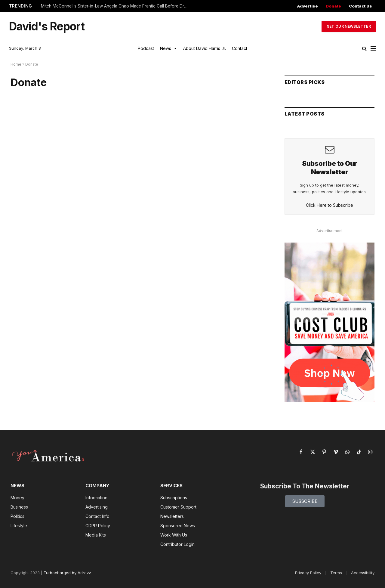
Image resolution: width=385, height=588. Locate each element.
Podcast (146, 48)
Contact (240, 48)
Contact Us (360, 6)
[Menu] (373, 49)
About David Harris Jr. (205, 48)
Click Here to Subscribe (330, 205)
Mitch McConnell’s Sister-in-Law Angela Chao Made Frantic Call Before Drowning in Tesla (116, 6)
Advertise (307, 6)
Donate (333, 6)
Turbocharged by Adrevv (67, 573)
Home (16, 64)
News (169, 48)
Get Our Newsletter (349, 26)
